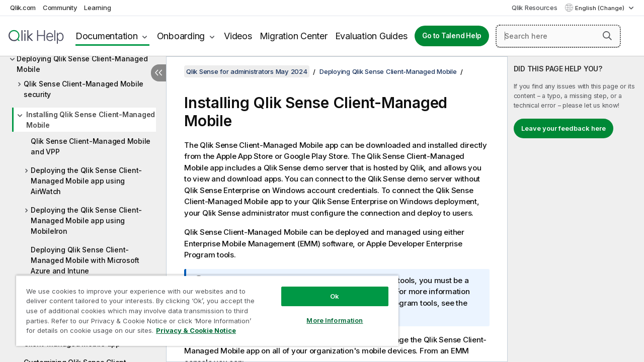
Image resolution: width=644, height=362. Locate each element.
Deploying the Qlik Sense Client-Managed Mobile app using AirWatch (86, 181)
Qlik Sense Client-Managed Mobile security (84, 89)
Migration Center (294, 36)
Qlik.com (23, 8)
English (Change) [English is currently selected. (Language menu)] (600, 8)
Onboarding (181, 36)
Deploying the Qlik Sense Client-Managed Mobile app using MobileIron (86, 220)
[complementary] (576, 209)
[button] (607, 36)
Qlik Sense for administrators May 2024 (247, 71)
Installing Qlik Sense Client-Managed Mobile (91, 120)
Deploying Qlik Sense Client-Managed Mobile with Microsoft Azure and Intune (85, 260)
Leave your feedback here (563, 128)
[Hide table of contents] (158, 73)
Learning (97, 8)
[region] (203, 307)
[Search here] (558, 36)
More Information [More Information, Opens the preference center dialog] (327, 313)
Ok (327, 289)
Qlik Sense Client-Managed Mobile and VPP (91, 146)
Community (60, 8)
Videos (238, 36)
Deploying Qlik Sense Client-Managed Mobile (82, 64)
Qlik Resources (535, 8)
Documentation (107, 36)
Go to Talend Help (452, 36)
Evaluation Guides (371, 36)
